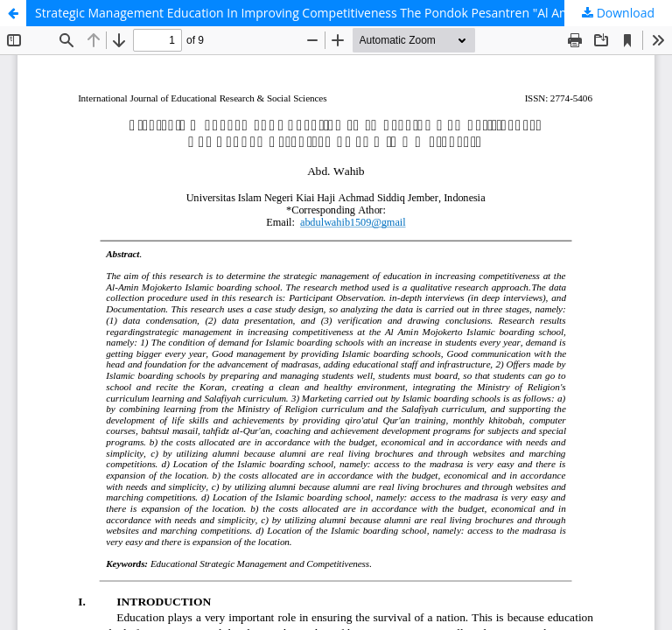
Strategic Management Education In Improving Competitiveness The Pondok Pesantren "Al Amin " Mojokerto (343, 13)
